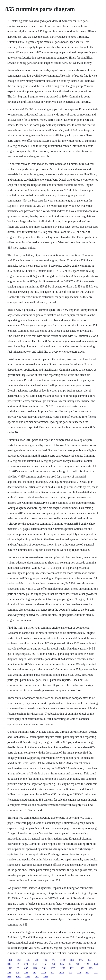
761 (44, 968)
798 (37, 960)
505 (81, 960)
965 (53, 972)
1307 (53, 968)
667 (26, 968)
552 (96, 972)
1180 (72, 960)
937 (9, 977)
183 (91, 968)
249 (9, 972)
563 (71, 972)
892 (19, 960)
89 (70, 964)
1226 (35, 968)
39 (18, 968)
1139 (63, 960)
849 (18, 964)
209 (18, 972)
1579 (82, 968)
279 (26, 964)
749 (45, 960)
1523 (35, 964)
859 (89, 960)
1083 (28, 977)
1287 (63, 968)
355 (26, 972)
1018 (62, 972)
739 (79, 972)
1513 (10, 968)
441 (54, 960)
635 (62, 964)
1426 (53, 964)
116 (44, 964)
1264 (18, 977)
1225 (96, 964)
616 (35, 972)
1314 (44, 972)
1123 (87, 964)
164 (37, 977)
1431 (10, 960)
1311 (72, 968)
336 (87, 972)
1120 (28, 960)
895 (9, 964)
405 (78, 964)
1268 (46, 977)
